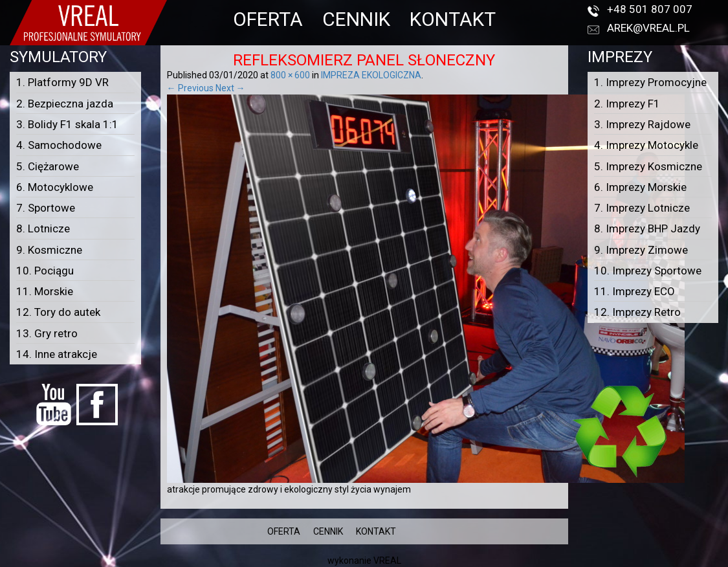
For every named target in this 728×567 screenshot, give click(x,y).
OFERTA (268, 19)
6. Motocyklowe (55, 187)
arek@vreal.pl (648, 28)
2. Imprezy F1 (627, 104)
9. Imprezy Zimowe (641, 250)
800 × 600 (290, 75)
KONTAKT (453, 19)
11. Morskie (45, 291)
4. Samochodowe (59, 145)
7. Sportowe (46, 208)
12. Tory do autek (58, 312)
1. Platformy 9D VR (62, 82)
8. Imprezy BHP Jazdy (647, 228)
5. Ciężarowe (48, 166)
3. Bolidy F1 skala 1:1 (67, 124)
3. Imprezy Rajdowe (642, 124)
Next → (230, 88)
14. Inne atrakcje (57, 354)
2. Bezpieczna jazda (65, 104)
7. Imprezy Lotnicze (642, 208)
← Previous (190, 88)
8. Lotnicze (43, 228)
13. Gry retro (47, 333)
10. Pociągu (45, 271)
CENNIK (356, 19)
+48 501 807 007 (650, 9)
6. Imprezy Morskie (640, 187)
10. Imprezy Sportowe (648, 271)
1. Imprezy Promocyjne (650, 82)
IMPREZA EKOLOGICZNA (371, 75)
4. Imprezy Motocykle (646, 145)
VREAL (387, 561)
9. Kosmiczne (49, 250)
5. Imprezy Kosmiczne (648, 166)
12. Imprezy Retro (637, 312)
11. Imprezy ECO (634, 291)
